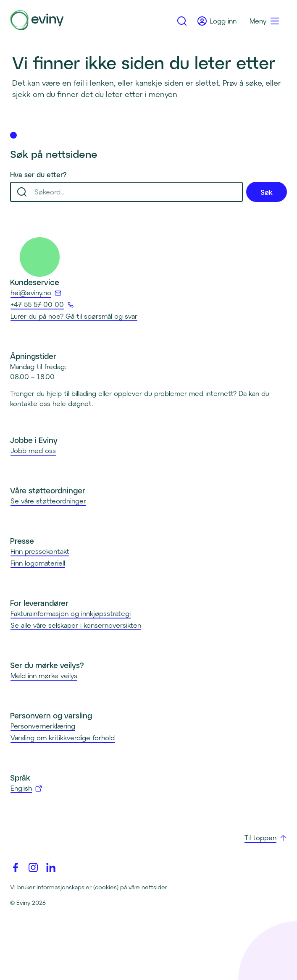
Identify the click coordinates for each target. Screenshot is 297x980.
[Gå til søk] (182, 21)
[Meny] (265, 21)
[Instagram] (33, 867)
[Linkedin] (51, 867)
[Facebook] (16, 867)
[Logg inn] (217, 21)
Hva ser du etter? (38, 174)
